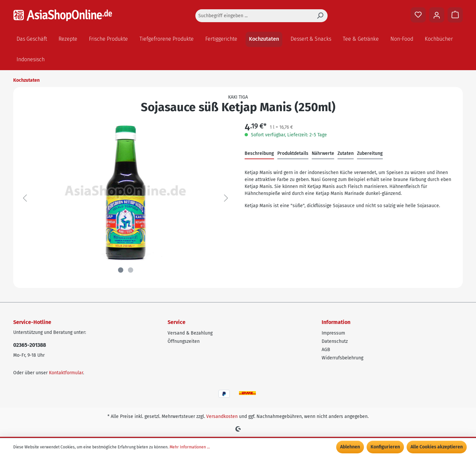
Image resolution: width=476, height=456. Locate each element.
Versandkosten (222, 416)
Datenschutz (335, 341)
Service (177, 322)
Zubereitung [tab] (370, 153)
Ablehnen (350, 447)
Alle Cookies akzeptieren (437, 447)
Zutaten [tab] (346, 153)
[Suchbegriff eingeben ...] (254, 16)
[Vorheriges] (25, 198)
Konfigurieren (385, 447)
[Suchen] (320, 16)
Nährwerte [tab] (323, 153)
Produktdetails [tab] (293, 153)
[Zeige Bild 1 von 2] (121, 270)
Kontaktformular (66, 373)
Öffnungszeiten (184, 341)
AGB (326, 350)
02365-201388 (30, 345)
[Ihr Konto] (437, 15)
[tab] (259, 154)
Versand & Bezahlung (190, 333)
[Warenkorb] (455, 15)
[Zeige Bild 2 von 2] (131, 270)
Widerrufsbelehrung (342, 358)
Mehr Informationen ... (190, 447)
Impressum (333, 333)
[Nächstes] (226, 198)
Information (336, 322)
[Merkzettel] (418, 15)
